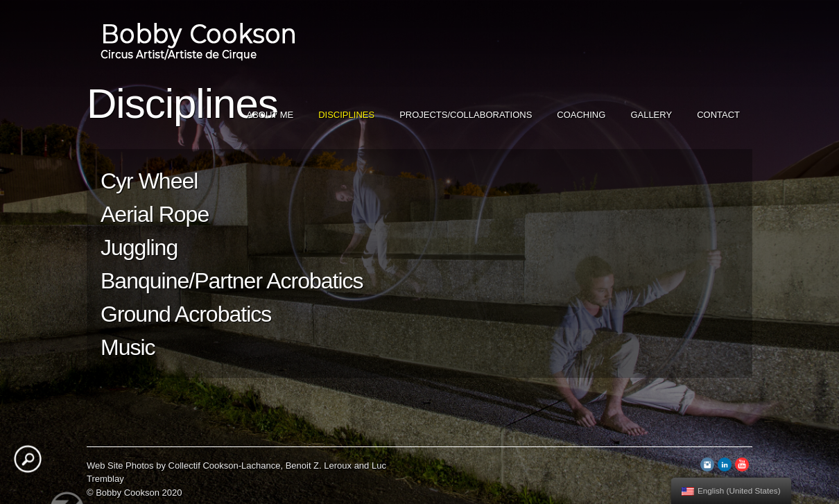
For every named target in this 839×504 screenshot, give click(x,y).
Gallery (651, 115)
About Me (270, 115)
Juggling (139, 247)
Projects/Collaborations (466, 115)
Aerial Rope (155, 214)
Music (128, 347)
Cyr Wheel (149, 181)
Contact (718, 115)
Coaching (581, 115)
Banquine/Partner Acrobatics (232, 281)
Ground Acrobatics (186, 314)
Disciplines (346, 115)
